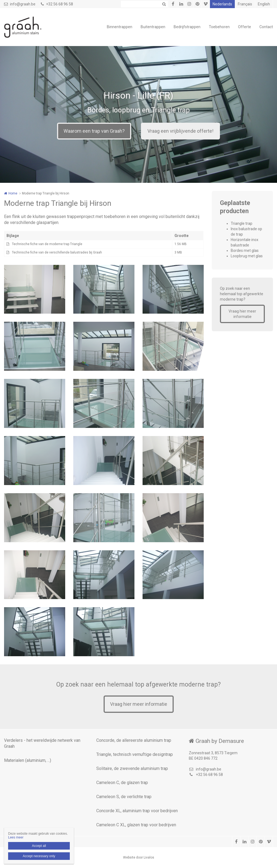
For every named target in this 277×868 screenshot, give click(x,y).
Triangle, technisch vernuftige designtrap (135, 754)
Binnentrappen (120, 27)
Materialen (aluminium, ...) (28, 760)
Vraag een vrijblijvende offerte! (180, 131)
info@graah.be (20, 4)
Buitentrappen (153, 27)
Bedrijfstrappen (187, 27)
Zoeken (164, 4)
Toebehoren (219, 27)
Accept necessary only (39, 856)
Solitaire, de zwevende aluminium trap (132, 768)
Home (13, 193)
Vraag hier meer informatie (242, 314)
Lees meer (16, 837)
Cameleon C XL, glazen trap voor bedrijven (136, 825)
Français (245, 4)
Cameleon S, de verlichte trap (124, 797)
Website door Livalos (139, 857)
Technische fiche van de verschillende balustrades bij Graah (57, 252)
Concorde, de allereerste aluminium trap (134, 740)
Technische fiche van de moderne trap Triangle (47, 244)
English (264, 4)
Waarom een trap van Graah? (94, 131)
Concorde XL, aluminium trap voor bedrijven (137, 811)
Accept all (39, 846)
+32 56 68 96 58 (57, 4)
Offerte (245, 27)
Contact (266, 27)
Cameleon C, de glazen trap (122, 783)
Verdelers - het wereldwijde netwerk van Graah (42, 743)
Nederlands (222, 4)
